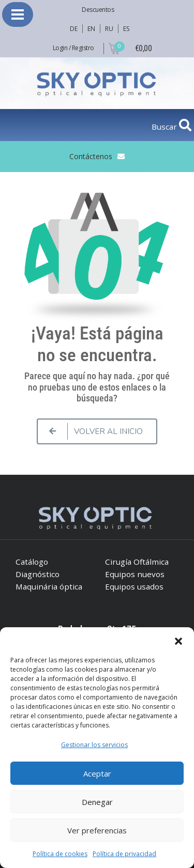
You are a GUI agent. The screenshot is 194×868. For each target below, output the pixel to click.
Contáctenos (91, 156)
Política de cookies (60, 854)
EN (91, 29)
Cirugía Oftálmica (137, 562)
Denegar (97, 802)
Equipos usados (134, 586)
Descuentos (98, 10)
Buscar (165, 127)
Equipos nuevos (135, 574)
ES (126, 29)
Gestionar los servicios (94, 745)
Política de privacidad (124, 854)
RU (109, 29)
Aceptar (97, 773)
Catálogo (32, 562)
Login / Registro (73, 48)
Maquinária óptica (49, 586)
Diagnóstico (38, 574)
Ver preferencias (97, 830)
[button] (178, 640)
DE (73, 29)
